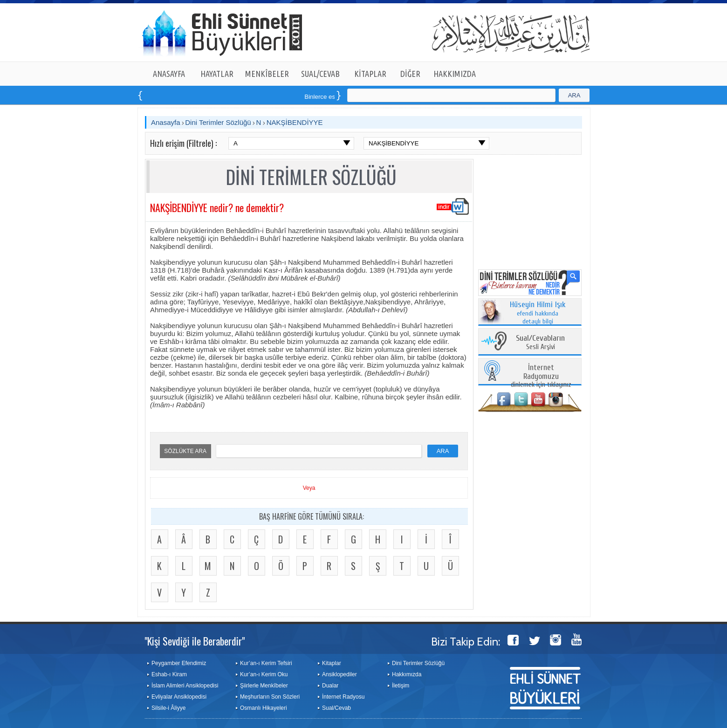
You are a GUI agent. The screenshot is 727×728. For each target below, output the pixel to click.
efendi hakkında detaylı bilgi (538, 313)
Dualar (330, 686)
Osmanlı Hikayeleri (264, 708)
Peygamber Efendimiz (179, 663)
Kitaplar (332, 663)
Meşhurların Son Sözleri (270, 697)
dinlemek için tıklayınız (541, 376)
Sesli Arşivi (540, 343)
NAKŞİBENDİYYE (295, 122)
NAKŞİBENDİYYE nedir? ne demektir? (217, 207)
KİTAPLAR (370, 74)
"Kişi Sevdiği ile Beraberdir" (195, 641)
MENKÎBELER (267, 74)
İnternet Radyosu (343, 697)
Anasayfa (166, 122)
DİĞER (410, 74)
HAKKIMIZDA (455, 74)
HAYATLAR (217, 74)
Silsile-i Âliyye (168, 708)
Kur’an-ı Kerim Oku (264, 674)
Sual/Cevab (336, 708)
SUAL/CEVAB (320, 74)
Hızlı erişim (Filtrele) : (183, 143)
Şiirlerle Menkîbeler (264, 686)
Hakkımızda (407, 674)
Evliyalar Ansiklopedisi (179, 697)
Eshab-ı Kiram (169, 674)
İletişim (401, 686)
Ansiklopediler (339, 674)
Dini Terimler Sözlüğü (218, 122)
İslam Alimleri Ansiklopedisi (185, 686)
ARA (574, 95)
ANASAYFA (169, 74)
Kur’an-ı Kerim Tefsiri (266, 663)
